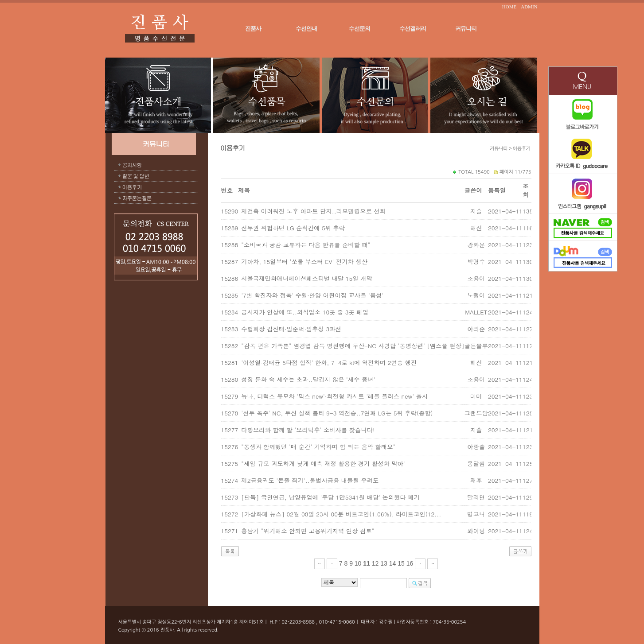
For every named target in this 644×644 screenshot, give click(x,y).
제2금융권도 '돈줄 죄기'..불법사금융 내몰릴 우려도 (310, 480)
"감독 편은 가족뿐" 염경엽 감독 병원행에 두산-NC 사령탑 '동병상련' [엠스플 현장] (353, 346)
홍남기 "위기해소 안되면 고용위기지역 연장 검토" (308, 531)
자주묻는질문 (137, 198)
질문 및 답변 (136, 176)
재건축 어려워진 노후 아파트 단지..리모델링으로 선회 (313, 211)
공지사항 (132, 165)
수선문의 (359, 29)
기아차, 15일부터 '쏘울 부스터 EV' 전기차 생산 (304, 262)
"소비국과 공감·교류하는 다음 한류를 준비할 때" (306, 245)
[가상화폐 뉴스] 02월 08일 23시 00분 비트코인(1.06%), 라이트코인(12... (341, 514)
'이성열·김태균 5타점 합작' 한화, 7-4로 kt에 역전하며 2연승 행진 (329, 363)
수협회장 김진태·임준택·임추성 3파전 (291, 329)
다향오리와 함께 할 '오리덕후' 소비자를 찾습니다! (308, 430)
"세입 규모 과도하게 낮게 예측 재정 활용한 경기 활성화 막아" (323, 464)
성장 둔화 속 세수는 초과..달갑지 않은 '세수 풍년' (308, 379)
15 (401, 563)
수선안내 (306, 29)
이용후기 (132, 187)
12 (375, 563)
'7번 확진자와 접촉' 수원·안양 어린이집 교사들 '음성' (312, 295)
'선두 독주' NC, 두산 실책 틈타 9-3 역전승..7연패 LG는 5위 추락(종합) (337, 413)
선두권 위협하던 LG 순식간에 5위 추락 (293, 228)
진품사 (253, 29)
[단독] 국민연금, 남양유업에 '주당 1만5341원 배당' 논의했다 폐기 (330, 497)
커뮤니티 (466, 29)
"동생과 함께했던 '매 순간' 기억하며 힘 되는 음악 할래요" (318, 447)
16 (410, 563)
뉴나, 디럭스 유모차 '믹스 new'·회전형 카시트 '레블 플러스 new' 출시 (334, 396)
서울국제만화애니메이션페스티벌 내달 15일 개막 (306, 278)
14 (393, 563)
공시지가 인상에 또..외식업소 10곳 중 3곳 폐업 (305, 312)
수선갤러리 (413, 29)
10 (358, 563)
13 (384, 563)
